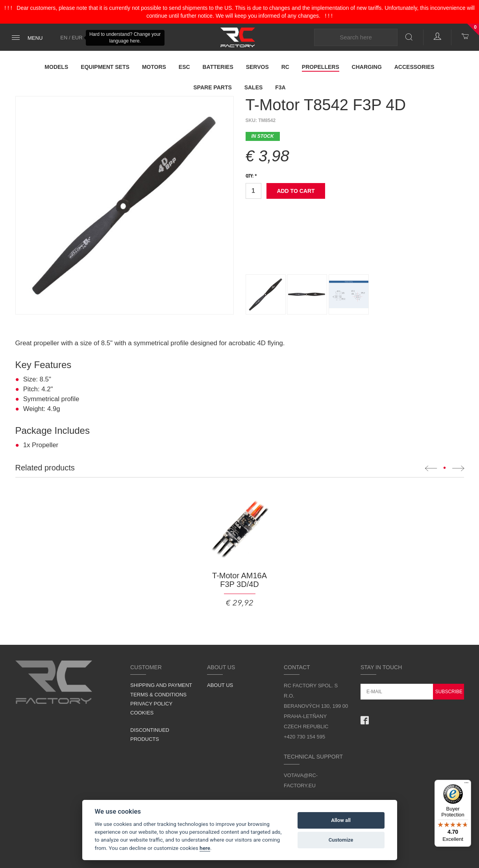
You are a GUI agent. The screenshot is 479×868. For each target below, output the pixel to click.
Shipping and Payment (161, 685)
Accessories (414, 67)
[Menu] (466, 785)
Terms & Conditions (158, 695)
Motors (154, 67)
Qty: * (251, 176)
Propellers (321, 67)
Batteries (218, 67)
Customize (341, 840)
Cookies (142, 713)
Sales (254, 87)
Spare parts (213, 87)
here (205, 848)
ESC (184, 67)
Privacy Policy (151, 704)
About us (220, 685)
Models (56, 67)
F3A (280, 87)
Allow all (341, 820)
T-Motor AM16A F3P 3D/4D (239, 580)
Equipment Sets (105, 67)
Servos (257, 67)
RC (285, 67)
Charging (367, 67)
